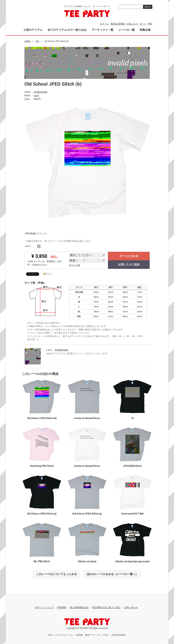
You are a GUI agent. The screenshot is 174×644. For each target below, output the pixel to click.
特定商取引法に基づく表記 (106, 607)
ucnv (36, 95)
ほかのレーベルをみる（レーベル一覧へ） (112, 574)
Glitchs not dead (87, 561)
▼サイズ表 (74, 265)
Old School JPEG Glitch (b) (42, 418)
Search (148, 7)
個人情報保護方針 (79, 607)
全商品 (27, 41)
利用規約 (62, 607)
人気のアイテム (33, 30)
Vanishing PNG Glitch (42, 466)
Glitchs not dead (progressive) (132, 561)
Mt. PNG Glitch (42, 561)
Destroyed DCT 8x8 (132, 514)
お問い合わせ (131, 607)
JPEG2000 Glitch (132, 466)
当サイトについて (44, 607)
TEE (37, 41)
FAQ (150, 24)
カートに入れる (129, 256)
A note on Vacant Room (87, 418)
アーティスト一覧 (103, 30)
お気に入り (132, 24)
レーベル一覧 (127, 30)
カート (143, 24)
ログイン (105, 24)
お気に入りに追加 (129, 264)
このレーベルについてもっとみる (56, 574)
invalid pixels (41, 92)
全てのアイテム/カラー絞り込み (67, 30)
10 (132, 418)
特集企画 (145, 30)
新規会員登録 (118, 24)
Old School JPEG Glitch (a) (42, 514)
